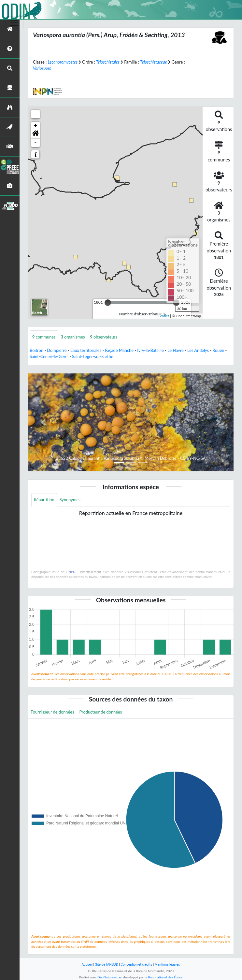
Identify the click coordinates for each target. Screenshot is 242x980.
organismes (73, 337)
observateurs (104, 337)
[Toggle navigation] (14, 23)
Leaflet (164, 316)
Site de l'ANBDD (107, 965)
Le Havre (176, 350)
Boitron (36, 350)
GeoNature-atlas (109, 977)
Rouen (218, 350)
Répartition (44, 500)
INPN (71, 572)
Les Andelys (198, 350)
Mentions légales (167, 965)
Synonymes (70, 500)
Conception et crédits (136, 965)
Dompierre (57, 350)
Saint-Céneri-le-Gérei (49, 356)
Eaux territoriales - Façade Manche (102, 350)
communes (44, 337)
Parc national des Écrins (165, 977)
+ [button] (36, 126)
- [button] (36, 143)
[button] (36, 134)
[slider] (108, 303)
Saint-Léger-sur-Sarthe (93, 356)
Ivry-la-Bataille (150, 350)
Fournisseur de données (52, 712)
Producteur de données (101, 712)
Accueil (87, 965)
